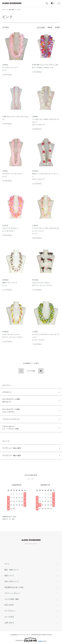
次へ (41, 371)
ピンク (19, 9)
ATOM (11, 605)
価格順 (50, 27)
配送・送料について (12, 570)
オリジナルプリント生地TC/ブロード (11, 400)
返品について (9, 576)
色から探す (12, 9)
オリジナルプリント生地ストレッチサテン (11, 411)
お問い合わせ (9, 623)
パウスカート (7, 392)
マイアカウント (10, 611)
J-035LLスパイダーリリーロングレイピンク (12, 174)
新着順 (57, 27)
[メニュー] (59, 3)
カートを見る (9, 617)
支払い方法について (12, 581)
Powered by (31, 640)
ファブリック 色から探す (12, 448)
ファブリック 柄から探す (12, 455)
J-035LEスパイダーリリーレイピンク (10, 67)
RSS (6, 605)
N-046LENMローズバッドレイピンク (10, 283)
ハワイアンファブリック (11, 419)
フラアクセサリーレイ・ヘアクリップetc (10, 428)
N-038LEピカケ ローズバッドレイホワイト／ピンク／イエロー (12, 334)
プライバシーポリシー (12, 593)
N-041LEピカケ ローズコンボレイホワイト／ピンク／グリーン (42, 283)
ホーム (4, 9)
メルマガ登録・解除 (12, 599)
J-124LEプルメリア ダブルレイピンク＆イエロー (10, 228)
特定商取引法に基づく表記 (14, 587)
